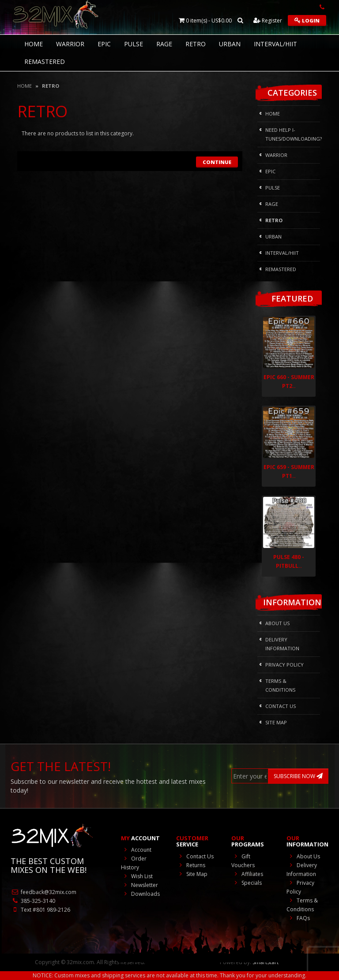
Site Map (276, 722)
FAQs (298, 918)
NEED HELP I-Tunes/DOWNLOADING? (293, 134)
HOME (34, 44)
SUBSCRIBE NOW (298, 776)
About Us (277, 623)
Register (268, 20)
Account (136, 850)
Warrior (70, 44)
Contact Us (281, 706)
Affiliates (247, 874)
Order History (134, 863)
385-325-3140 (33, 901)
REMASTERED (45, 61)
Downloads (140, 894)
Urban (230, 44)
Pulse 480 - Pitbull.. (289, 561)
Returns (191, 865)
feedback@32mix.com (43, 892)
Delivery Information (282, 644)
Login (307, 20)
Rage (164, 44)
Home (24, 86)
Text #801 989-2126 (40, 910)
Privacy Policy (284, 665)
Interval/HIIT (275, 44)
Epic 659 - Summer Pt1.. (289, 471)
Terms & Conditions (280, 685)
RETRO (196, 44)
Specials (247, 883)
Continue (217, 162)
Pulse (134, 44)
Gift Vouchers (243, 861)
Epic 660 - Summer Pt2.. (289, 382)
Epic (104, 44)
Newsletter (139, 885)
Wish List (137, 876)
